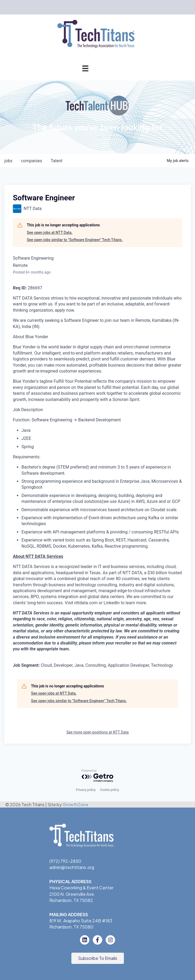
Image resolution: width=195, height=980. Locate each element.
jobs (8, 161)
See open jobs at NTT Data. (50, 233)
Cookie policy (109, 790)
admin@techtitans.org (72, 867)
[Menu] (85, 68)
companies (32, 161)
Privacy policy (86, 790)
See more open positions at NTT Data (97, 732)
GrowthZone (75, 804)
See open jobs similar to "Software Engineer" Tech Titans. (75, 240)
